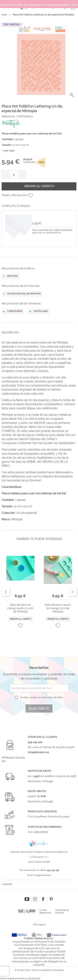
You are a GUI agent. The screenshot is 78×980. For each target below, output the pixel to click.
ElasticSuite (34, 978)
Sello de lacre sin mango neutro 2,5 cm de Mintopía (20, 608)
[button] (72, 95)
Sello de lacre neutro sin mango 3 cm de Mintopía (58, 608)
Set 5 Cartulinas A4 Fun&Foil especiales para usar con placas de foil (52, 231)
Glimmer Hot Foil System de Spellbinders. (48, 443)
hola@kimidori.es (42, 875)
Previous (6, 592)
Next (72, 592)
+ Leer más (8, 151)
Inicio (4, 15)
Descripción (10, 332)
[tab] (39, 336)
